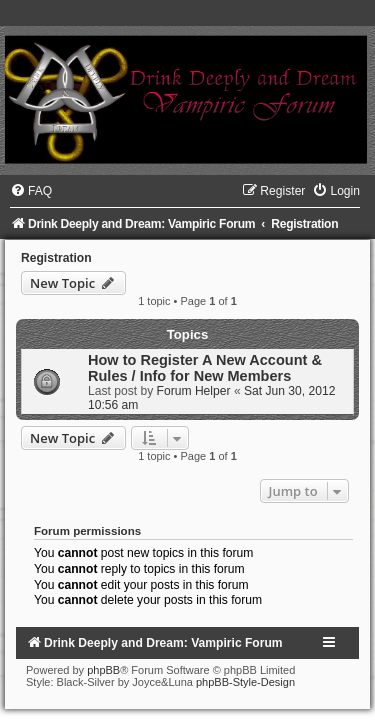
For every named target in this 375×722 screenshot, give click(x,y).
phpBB (103, 670)
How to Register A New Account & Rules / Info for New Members (205, 368)
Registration (56, 258)
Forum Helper (194, 391)
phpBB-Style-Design (245, 682)
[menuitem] (31, 191)
